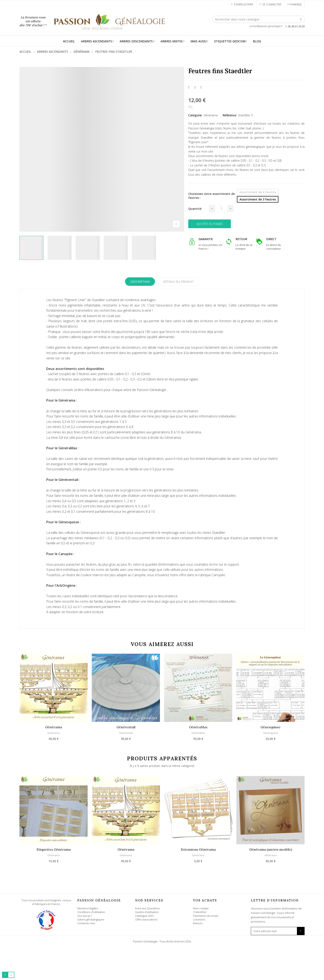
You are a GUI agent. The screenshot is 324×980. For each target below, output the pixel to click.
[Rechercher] (258, 19)
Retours (198, 923)
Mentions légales (88, 908)
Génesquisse (270, 727)
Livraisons (199, 919)
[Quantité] (221, 209)
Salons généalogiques (91, 919)
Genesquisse (271, 733)
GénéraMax (198, 727)
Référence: (230, 115)
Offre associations (146, 919)
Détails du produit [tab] (178, 282)
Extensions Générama (198, 849)
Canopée (218, 575)
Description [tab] (140, 282)
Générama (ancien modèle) (271, 849)
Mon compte (201, 908)
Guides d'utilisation (147, 912)
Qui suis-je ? (85, 916)
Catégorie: (195, 115)
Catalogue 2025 (144, 916)
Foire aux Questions (147, 908)
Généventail (126, 727)
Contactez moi (86, 923)
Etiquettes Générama (54, 849)
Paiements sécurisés (206, 916)
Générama (211, 115)
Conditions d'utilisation (91, 912)
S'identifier (200, 912)
